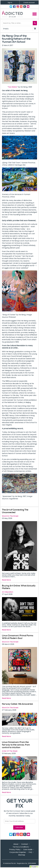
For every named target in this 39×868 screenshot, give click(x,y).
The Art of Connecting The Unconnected (15, 511)
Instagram (18, 7)
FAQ (30, 852)
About (16, 844)
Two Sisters (12, 87)
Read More (6, 580)
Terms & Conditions (21, 847)
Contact (28, 7)
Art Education (8, 592)
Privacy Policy (15, 849)
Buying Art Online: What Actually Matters (19, 587)
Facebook (14, 7)
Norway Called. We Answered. (18, 704)
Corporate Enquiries (18, 852)
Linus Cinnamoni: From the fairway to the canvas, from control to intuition (16, 745)
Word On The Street (10, 516)
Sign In (10, 3)
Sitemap (22, 855)
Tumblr (25, 7)
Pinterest (21, 7)
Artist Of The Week (10, 751)
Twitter (11, 7)
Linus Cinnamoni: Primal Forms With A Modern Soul (18, 637)
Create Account (29, 3)
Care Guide (28, 849)
